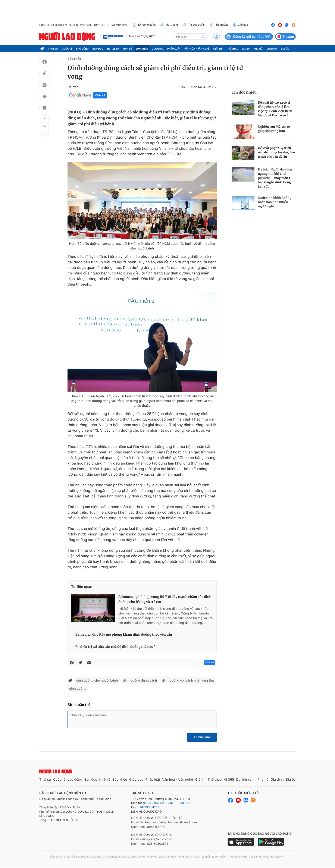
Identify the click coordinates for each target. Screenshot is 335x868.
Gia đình (272, 49)
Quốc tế (67, 49)
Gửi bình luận (202, 737)
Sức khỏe (142, 49)
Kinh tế (127, 49)
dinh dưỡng (78, 688)
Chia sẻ (100, 95)
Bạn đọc (98, 49)
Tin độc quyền (194, 25)
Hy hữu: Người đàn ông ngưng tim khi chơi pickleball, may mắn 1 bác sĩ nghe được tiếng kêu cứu (275, 178)
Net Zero (113, 49)
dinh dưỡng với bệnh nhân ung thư (188, 680)
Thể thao (232, 49)
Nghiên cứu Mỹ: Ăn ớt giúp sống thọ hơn (274, 129)
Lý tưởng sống (144, 25)
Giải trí (218, 49)
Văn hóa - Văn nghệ (197, 49)
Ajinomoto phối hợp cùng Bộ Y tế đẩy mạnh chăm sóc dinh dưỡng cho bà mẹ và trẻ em (165, 599)
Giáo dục (158, 49)
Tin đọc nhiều (244, 92)
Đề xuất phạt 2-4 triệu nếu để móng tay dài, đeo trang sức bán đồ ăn (276, 152)
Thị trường (219, 25)
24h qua (240, 25)
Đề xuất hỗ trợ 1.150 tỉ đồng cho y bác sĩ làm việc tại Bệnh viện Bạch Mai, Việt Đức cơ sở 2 (275, 109)
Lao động (83, 49)
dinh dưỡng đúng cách (140, 680)
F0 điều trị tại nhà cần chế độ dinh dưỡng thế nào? (115, 647)
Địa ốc (285, 49)
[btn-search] (203, 37)
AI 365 (246, 49)
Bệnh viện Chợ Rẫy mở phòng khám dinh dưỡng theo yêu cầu (124, 635)
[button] (44, 119)
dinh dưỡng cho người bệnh (97, 680)
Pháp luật (174, 49)
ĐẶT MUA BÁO (119, 25)
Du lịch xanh (246, 779)
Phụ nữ (258, 49)
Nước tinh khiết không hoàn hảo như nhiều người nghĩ (275, 202)
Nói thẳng (169, 25)
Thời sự (53, 49)
